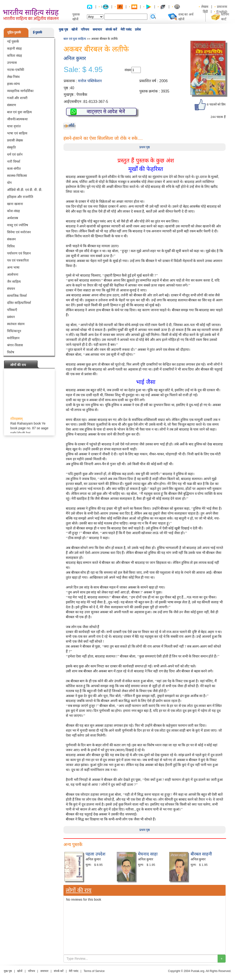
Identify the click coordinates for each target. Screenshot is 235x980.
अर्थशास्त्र (13, 218)
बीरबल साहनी (201, 854)
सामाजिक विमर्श (17, 296)
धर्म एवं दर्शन (15, 154)
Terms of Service (94, 971)
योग (9, 183)
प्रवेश (138, 29)
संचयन (11, 289)
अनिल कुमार (75, 58)
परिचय (85, 29)
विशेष (11, 352)
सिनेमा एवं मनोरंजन (19, 232)
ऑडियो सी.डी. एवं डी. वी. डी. (25, 190)
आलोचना (13, 274)
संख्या (128, 70)
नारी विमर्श (14, 161)
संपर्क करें (111, 29)
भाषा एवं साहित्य (17, 133)
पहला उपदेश (95, 854)
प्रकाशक (222, 7)
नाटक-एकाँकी (16, 70)
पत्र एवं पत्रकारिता (18, 260)
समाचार (97, 29)
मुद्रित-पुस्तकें (14, 32)
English (222, 12)
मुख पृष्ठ (63, 29)
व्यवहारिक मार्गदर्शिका (20, 91)
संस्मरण (12, 105)
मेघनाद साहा (148, 854)
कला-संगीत (14, 169)
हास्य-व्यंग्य (13, 84)
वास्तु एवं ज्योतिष (18, 225)
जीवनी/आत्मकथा (17, 119)
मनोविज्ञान (13, 338)
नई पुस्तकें (13, 41)
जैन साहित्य (14, 282)
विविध (11, 246)
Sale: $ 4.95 (83, 70)
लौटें (72, 125)
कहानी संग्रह (14, 48)
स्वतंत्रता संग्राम (16, 324)
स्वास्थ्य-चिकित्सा (17, 176)
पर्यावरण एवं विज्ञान (19, 253)
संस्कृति (11, 147)
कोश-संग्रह (13, 211)
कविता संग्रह (14, 56)
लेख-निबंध (13, 77)
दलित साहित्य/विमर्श (19, 303)
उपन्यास (12, 63)
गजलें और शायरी (17, 98)
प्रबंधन (11, 317)
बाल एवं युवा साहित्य (19, 112)
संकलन (11, 239)
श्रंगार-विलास (15, 345)
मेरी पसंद (126, 29)
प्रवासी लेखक (15, 140)
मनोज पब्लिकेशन (90, 81)
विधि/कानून (14, 331)
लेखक (205, 7)
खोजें (74, 29)
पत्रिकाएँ (12, 310)
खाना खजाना (15, 204)
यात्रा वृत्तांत (14, 126)
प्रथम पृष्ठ (145, 147)
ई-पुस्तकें (37, 32)
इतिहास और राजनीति (20, 197)
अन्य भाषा (13, 267)
